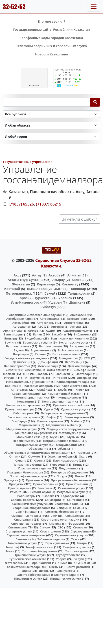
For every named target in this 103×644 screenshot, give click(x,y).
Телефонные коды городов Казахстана (51, 38)
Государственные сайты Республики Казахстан (52, 30)
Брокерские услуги (37, 342)
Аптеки (76, 326)
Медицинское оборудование (68, 429)
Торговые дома (77, 551)
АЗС (41, 326)
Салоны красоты (23, 500)
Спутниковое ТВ (20, 527)
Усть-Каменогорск (26, 302)
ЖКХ (26, 374)
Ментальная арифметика (34, 433)
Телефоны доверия (77, 547)
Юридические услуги (66, 578)
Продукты (16, 484)
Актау (37, 275)
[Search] (95, 102)
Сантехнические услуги (30, 504)
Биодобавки (34, 338)
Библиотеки (83, 334)
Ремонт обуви (41, 492)
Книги (80, 390)
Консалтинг (26, 401)
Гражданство (68, 358)
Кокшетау (70, 284)
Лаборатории (23, 413)
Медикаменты (29, 425)
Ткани (10, 551)
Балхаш (78, 280)
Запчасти (63, 374)
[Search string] (47, 102)
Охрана (21, 460)
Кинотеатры (20, 390)
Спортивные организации (60, 519)
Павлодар (78, 289)
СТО (61, 527)
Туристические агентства (28, 559)
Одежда (84, 453)
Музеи (55, 437)
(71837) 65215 (49, 204)
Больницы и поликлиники (70, 338)
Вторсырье (21, 354)
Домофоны (82, 370)
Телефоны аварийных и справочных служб (51, 46)
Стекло (45, 527)
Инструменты (35, 378)
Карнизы (11, 386)
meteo (34, 86)
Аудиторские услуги (77, 331)
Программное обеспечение (71, 480)
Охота (83, 456)
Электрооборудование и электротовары (47, 575)
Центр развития (78, 567)
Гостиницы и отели (66, 354)
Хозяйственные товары (24, 567)
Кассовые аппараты (39, 386)
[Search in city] (52, 137)
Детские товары (80, 366)
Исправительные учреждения (28, 382)
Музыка (73, 437)
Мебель (77, 421)
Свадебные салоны (69, 504)
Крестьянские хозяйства (71, 405)
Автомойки (21, 323)
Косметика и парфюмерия (26, 405)
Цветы (54, 567)
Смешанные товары (26, 516)
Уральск (65, 298)
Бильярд (11, 338)
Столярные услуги (19, 531)
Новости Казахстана (51, 54)
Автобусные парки (20, 319)
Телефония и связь (39, 547)
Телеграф (13, 547)
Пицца (78, 464)
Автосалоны (46, 323)
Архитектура (12, 331)
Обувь (62, 449)
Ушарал (55, 302)
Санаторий (53, 500)
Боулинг (11, 342)
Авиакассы (78, 315)
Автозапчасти (77, 319)
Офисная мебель (60, 456)
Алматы (74, 275)
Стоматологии (51, 531)
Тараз (23, 298)
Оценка (40, 460)
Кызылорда (37, 289)
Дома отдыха (57, 370)
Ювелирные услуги (28, 578)
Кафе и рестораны (75, 386)
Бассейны (59, 334)
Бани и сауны (13, 334)
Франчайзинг (41, 563)
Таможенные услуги (22, 543)
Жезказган (21, 284)
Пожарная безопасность (25, 472)
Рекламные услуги (72, 488)
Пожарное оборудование (69, 472)
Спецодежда (75, 516)
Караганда (46, 284)
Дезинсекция (22, 362)
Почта (79, 476)
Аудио (50, 331)
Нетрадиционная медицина (64, 441)
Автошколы (21, 326)
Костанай (12, 289)
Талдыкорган (79, 293)
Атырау (58, 280)
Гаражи (41, 354)
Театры (82, 543)
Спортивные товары (26, 524)
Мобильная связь (29, 437)
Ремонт (15, 492)
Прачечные (34, 480)
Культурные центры (20, 409)
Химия (63, 563)
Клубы (63, 390)
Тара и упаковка (57, 543)
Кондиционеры (70, 397)
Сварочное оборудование (31, 508)
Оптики (15, 456)
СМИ (54, 516)
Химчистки (82, 563)
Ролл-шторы (26, 496)
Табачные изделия (51, 539)
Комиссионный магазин (65, 394)
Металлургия (69, 433)
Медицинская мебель (62, 425)
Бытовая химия (50, 346)
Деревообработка (17, 366)
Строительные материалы (26, 535)
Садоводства (70, 496)
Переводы (58, 464)
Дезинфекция (48, 362)
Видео (18, 350)
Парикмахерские (66, 460)
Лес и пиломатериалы (24, 417)
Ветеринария (79, 346)
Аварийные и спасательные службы (36, 315)
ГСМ (87, 358)
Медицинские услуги (22, 429)
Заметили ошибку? (80, 219)
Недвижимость (24, 441)
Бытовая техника (19, 346)
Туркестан (43, 298)
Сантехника (76, 500)
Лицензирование (77, 417)
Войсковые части (71, 350)
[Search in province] (52, 125)
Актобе (54, 275)
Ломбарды (19, 421)
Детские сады (48, 366)
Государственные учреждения (28, 162)
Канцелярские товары (73, 382)
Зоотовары (84, 374)
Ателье (33, 331)
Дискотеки (33, 370)
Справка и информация (66, 524)
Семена (79, 508)
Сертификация (27, 512)
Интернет (60, 378)
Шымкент (77, 302)
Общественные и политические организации (37, 453)
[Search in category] (52, 114)
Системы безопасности (62, 512)
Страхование (80, 531)
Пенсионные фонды (27, 464)
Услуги (79, 559)
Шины (26, 571)
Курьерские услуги (75, 409)
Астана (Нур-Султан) (25, 280)
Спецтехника (24, 519)
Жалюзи (9, 374)
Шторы (44, 571)
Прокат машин (77, 484)
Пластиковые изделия (35, 468)
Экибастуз (47, 307)
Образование (38, 449)
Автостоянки (73, 323)
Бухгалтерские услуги (75, 342)
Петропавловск (19, 293)
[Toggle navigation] (93, 7)
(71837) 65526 (21, 204)
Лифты (51, 417)
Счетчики (22, 539)
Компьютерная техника (31, 397)
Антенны (58, 326)
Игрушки (11, 378)
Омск (58, 289)
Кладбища (44, 390)
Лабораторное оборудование (62, 413)
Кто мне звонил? (51, 21)
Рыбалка (48, 496)
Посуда (62, 476)
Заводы (43, 374)
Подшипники (69, 468)
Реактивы (45, 488)
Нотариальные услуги (32, 445)
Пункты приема (20, 488)
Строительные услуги (71, 535)
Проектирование (46, 484)
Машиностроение (50, 421)
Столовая (80, 527)
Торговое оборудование (40, 551)
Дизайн (12, 370)
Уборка (61, 559)
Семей (50, 293)
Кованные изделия (26, 394)
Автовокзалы (49, 319)
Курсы (48, 409)
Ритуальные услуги (71, 492)
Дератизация (75, 362)
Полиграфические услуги (28, 476)
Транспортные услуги (30, 555)
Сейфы (62, 508)
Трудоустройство (68, 555)
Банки (37, 334)
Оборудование (67, 445)
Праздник (11, 480)
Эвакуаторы (66, 571)
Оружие (34, 456)
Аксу (17, 275)
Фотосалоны (14, 563)
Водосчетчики (41, 350)
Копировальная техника (60, 401)
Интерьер (84, 378)
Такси (75, 539)
